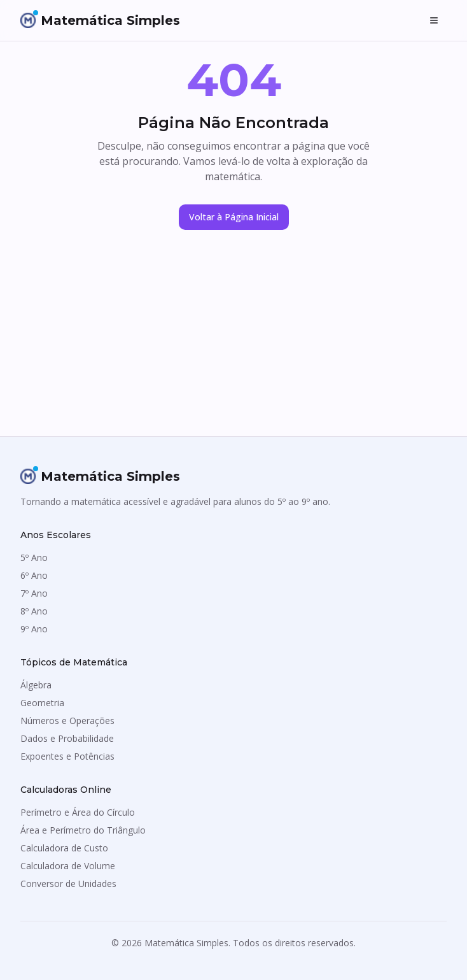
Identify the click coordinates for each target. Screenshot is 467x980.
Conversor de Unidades (68, 884)
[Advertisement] (233, 341)
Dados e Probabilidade (67, 738)
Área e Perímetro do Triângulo (83, 830)
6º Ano (34, 575)
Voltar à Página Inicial (234, 217)
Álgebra (36, 685)
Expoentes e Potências (67, 756)
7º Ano (34, 593)
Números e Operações (67, 721)
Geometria (42, 703)
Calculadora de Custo (64, 848)
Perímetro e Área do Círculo (78, 812)
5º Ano (34, 557)
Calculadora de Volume (68, 866)
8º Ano (34, 611)
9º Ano (34, 629)
